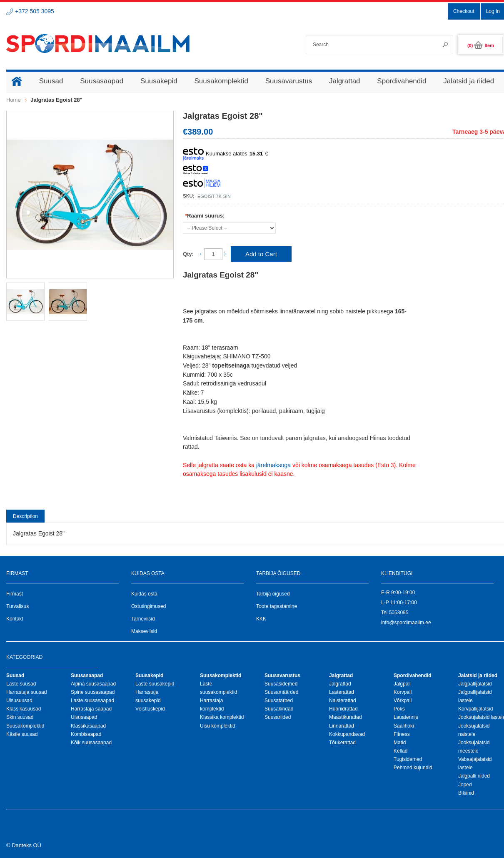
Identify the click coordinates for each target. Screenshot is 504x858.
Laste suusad (21, 684)
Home (14, 100)
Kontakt (15, 619)
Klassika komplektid (222, 717)
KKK (261, 619)
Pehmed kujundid (413, 768)
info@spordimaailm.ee (406, 623)
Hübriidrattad (343, 709)
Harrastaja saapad (91, 709)
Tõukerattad (342, 743)
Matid (400, 743)
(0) (481, 45)
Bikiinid (466, 793)
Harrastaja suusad (26, 692)
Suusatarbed (279, 700)
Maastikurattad (346, 717)
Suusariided (278, 717)
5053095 (399, 613)
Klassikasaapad (88, 726)
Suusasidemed (281, 684)
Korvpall (403, 692)
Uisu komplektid (218, 726)
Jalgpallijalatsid (475, 684)
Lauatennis (406, 717)
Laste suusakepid (155, 684)
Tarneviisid (143, 619)
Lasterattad (342, 692)
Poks (399, 709)
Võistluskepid (150, 709)
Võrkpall (403, 700)
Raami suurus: (205, 216)
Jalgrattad (340, 684)
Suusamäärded (281, 692)
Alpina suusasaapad (93, 684)
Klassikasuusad (24, 709)
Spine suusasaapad (93, 692)
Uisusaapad (84, 717)
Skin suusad (20, 717)
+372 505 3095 (35, 11)
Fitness (402, 734)
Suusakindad (279, 709)
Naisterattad (343, 700)
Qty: (188, 254)
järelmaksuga (273, 465)
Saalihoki (404, 726)
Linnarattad (342, 726)
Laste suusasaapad (92, 700)
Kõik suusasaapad (91, 743)
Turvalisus (17, 606)
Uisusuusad (19, 700)
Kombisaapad (86, 734)
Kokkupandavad (347, 734)
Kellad (400, 751)
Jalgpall (402, 684)
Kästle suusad (22, 734)
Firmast (15, 594)
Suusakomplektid (25, 726)
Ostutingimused (148, 606)
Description (25, 516)
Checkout (464, 11)
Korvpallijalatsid (475, 709)
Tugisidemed (408, 759)
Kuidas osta (144, 594)
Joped (465, 785)
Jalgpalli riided (474, 776)
